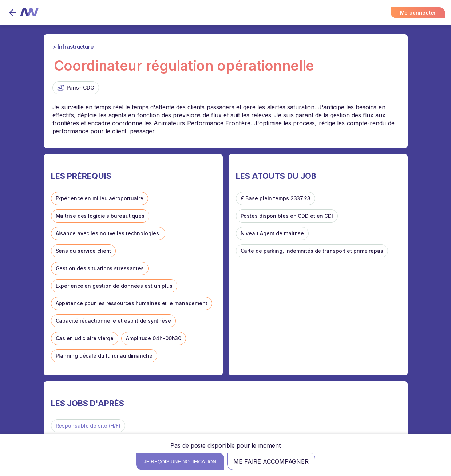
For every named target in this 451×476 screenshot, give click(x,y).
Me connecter (418, 13)
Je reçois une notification (180, 462)
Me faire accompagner (271, 461)
